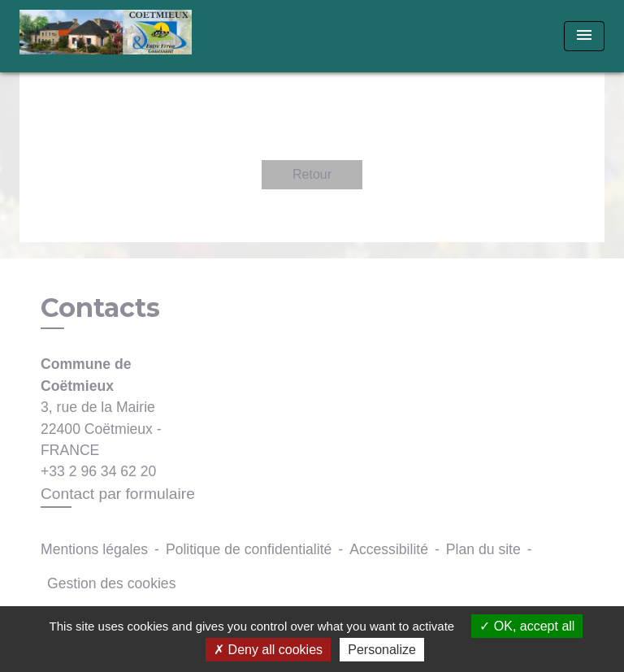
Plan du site (483, 549)
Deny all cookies (268, 650)
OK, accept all (527, 626)
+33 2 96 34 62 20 (98, 471)
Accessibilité (389, 549)
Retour (312, 174)
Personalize (382, 650)
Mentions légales (94, 549)
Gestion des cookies (111, 583)
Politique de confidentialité (249, 549)
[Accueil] (106, 36)
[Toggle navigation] (584, 36)
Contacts (100, 308)
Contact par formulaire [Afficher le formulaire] (118, 494)
